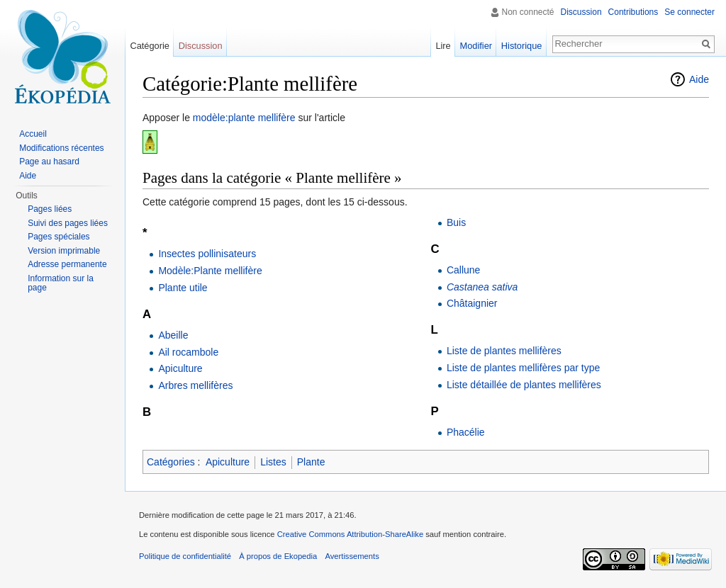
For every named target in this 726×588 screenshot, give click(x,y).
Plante (311, 462)
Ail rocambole (188, 352)
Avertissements (352, 556)
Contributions (633, 12)
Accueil (33, 134)
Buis (456, 222)
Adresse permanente (67, 264)
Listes (273, 462)
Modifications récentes (61, 148)
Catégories (171, 462)
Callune (463, 270)
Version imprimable (64, 251)
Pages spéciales (58, 237)
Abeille (173, 335)
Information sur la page (61, 283)
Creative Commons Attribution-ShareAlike (350, 534)
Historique (522, 46)
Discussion (581, 12)
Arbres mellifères (195, 385)
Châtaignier (472, 303)
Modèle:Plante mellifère (210, 271)
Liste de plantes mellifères (504, 351)
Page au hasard (49, 162)
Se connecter (689, 12)
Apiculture (180, 368)
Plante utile (183, 288)
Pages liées (50, 209)
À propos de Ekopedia (278, 556)
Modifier (476, 46)
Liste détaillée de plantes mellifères (524, 385)
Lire (443, 46)
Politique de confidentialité (185, 556)
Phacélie (466, 432)
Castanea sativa (482, 287)
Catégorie (150, 46)
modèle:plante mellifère (244, 118)
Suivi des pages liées (68, 223)
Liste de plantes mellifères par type (523, 368)
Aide (699, 79)
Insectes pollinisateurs (207, 254)
